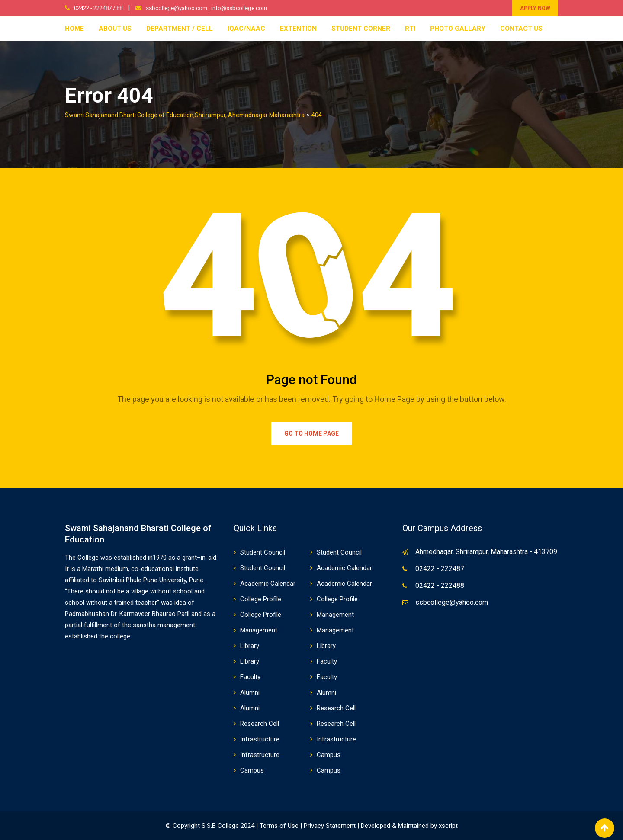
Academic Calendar (344, 568)
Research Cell (336, 708)
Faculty (327, 661)
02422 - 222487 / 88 (98, 8)
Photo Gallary (458, 29)
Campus (329, 755)
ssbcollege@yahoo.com (452, 602)
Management (335, 615)
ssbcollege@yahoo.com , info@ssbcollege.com (206, 8)
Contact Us (521, 29)
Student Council (263, 552)
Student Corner (361, 29)
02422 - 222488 (440, 585)
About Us (115, 29)
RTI (410, 29)
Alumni (250, 693)
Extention (298, 29)
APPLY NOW (535, 8)
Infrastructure (260, 739)
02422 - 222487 (440, 569)
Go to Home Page (311, 433)
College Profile (261, 599)
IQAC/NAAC (246, 29)
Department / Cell (180, 29)
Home (74, 29)
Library (250, 646)
